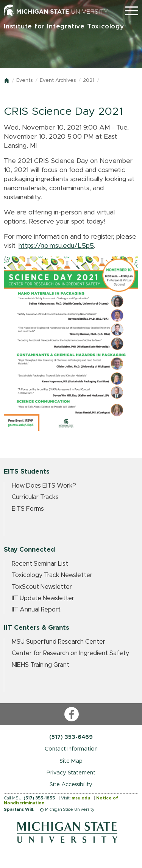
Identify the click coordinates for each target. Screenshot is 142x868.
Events (24, 81)
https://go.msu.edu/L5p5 (56, 246)
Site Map (71, 761)
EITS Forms (28, 509)
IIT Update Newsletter (43, 598)
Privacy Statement (71, 773)
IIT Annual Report (36, 610)
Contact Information (71, 749)
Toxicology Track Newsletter (52, 575)
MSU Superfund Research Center (59, 642)
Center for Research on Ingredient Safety (70, 653)
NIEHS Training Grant (41, 665)
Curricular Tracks (35, 497)
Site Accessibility (71, 784)
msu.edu (81, 798)
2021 (89, 81)
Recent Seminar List (40, 564)
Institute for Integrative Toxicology (64, 26)
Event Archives (58, 81)
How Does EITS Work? (44, 486)
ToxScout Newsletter (42, 587)
